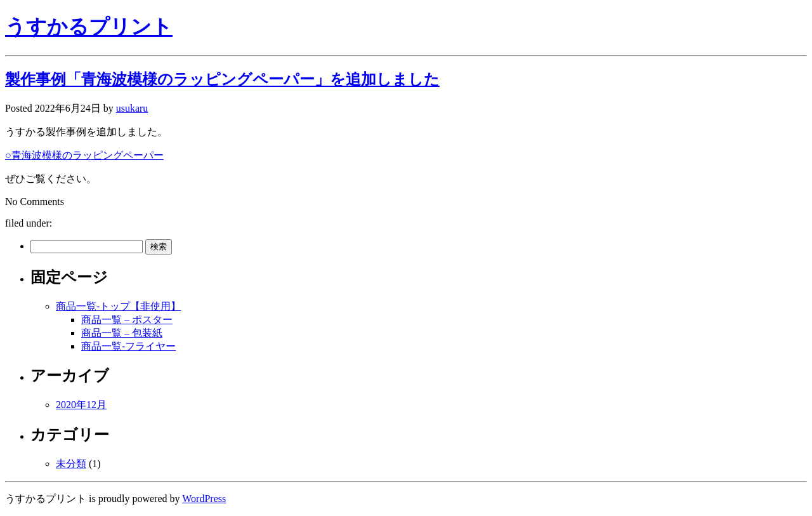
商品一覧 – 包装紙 (122, 333)
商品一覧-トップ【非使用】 (118, 306)
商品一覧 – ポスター (127, 320)
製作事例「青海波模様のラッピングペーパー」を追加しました (222, 79)
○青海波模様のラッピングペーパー (84, 155)
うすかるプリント (89, 27)
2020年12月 (81, 405)
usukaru (132, 108)
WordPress (204, 499)
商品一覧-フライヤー (128, 346)
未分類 (71, 464)
